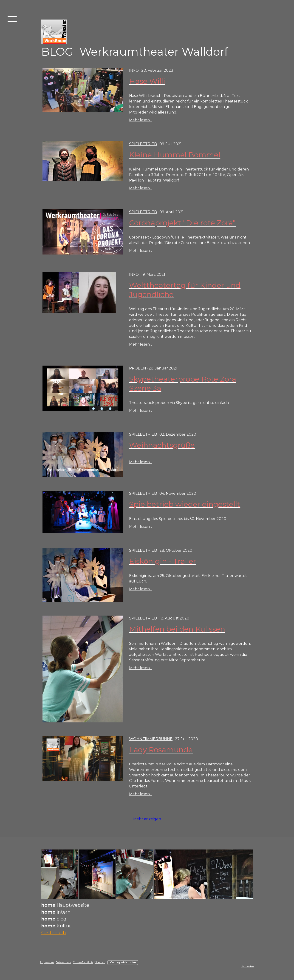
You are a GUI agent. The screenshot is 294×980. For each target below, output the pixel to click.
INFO (134, 70)
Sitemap (100, 962)
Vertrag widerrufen (123, 962)
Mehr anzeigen (147, 819)
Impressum (47, 962)
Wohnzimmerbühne (151, 739)
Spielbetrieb (143, 144)
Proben (138, 368)
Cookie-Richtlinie (83, 962)
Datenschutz (63, 962)
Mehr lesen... (140, 120)
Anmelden (248, 967)
